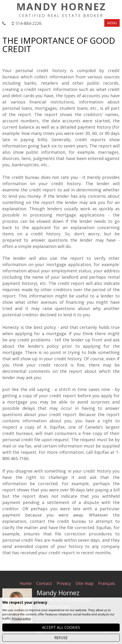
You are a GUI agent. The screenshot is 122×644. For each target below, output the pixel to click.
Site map (85, 583)
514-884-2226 (28, 23)
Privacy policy (21, 618)
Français (107, 583)
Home (26, 583)
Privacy (64, 583)
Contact (44, 583)
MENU (112, 23)
